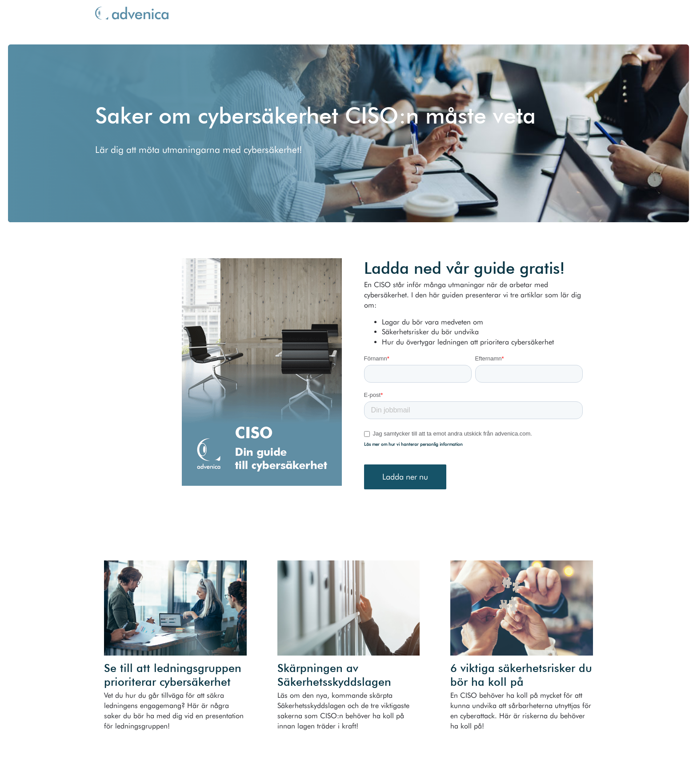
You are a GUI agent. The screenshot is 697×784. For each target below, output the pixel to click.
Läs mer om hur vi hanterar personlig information (413, 444)
